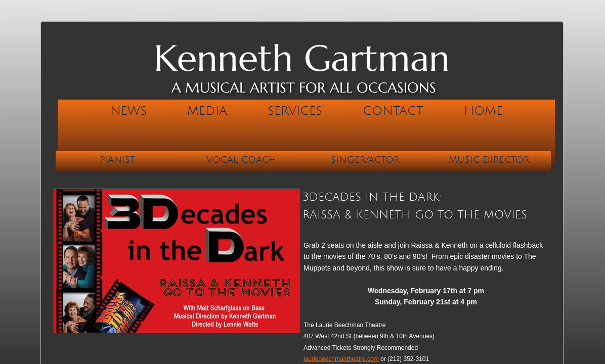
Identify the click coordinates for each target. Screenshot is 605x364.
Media (207, 111)
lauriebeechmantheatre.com (341, 359)
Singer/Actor (365, 160)
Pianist (117, 160)
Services (295, 111)
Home (483, 111)
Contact (393, 111)
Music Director (489, 160)
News (128, 111)
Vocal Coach (241, 160)
